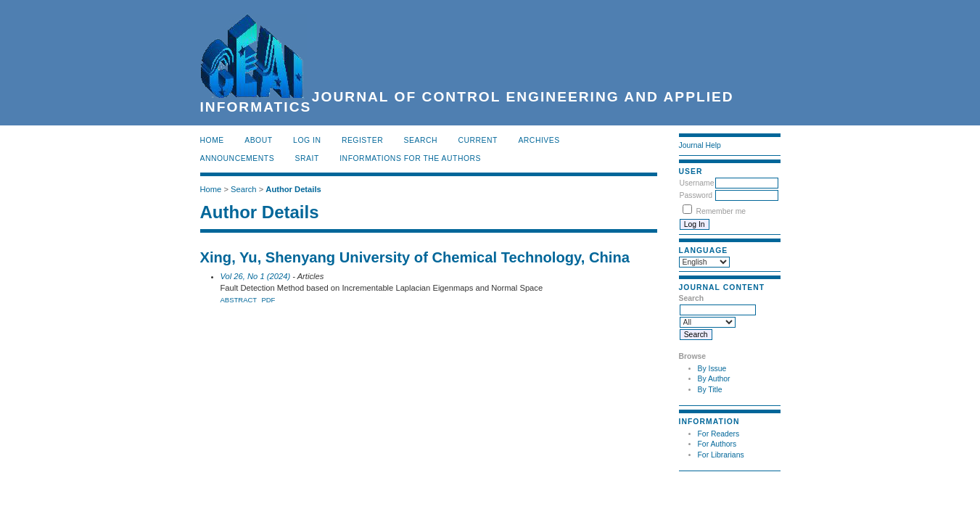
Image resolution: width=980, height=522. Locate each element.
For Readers (719, 434)
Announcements (238, 158)
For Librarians (721, 455)
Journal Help (700, 145)
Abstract (239, 300)
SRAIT (307, 158)
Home (212, 140)
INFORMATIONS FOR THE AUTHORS (410, 158)
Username (697, 183)
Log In (307, 140)
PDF (268, 300)
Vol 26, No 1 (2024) (256, 276)
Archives (539, 140)
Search (421, 140)
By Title (710, 390)
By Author (714, 379)
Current (478, 140)
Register (362, 140)
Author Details (293, 189)
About (258, 140)
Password (696, 195)
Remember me (721, 211)
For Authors (717, 444)
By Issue (712, 369)
